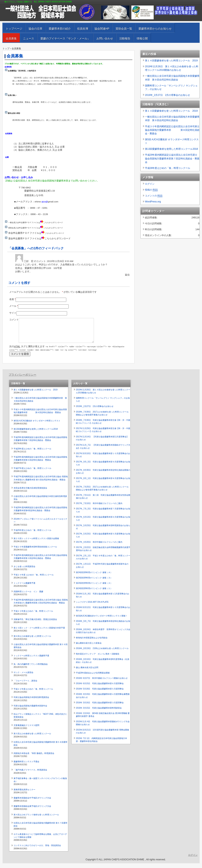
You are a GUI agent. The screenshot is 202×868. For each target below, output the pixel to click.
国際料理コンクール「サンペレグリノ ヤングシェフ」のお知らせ (171, 87)
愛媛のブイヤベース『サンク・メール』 (65, 38)
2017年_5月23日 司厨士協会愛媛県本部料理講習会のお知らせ (103, 532)
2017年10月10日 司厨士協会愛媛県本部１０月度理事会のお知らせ (103, 460)
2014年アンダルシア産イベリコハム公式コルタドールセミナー (40, 525)
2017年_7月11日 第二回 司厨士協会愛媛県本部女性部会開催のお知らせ (103, 501)
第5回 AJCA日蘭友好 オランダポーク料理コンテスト (172, 141)
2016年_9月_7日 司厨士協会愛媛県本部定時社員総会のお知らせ (103, 627)
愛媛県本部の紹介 (60, 29)
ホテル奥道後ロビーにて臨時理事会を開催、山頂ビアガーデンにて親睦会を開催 (40, 840)
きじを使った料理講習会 (24, 571)
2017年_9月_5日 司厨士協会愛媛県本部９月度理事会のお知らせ (103, 468)
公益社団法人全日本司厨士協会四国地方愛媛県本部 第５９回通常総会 (41, 651)
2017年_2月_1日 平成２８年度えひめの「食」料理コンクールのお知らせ (103, 562)
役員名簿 (83, 29)
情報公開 (142, 38)
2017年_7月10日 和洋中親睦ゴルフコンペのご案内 (99, 508)
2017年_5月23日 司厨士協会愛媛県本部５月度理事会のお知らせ (103, 540)
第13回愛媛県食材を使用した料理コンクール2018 (171, 149)
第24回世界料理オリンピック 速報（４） (94, 577)
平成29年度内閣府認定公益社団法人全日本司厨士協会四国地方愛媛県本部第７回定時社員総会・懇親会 (172, 158)
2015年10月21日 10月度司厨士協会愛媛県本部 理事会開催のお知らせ (102, 736)
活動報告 (125, 38)
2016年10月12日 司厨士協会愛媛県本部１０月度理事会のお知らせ (103, 614)
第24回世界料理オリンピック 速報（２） (94, 588)
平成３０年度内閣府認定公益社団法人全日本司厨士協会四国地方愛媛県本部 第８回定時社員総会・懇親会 (172, 130)
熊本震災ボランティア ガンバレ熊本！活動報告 (98, 659)
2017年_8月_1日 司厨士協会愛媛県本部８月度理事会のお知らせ (103, 485)
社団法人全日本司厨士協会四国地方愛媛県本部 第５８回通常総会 (41, 748)
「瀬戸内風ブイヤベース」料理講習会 (30, 775)
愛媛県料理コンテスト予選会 (26, 766)
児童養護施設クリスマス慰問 (26, 730)
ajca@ (45, 202)
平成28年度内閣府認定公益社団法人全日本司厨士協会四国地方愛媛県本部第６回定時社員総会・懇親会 (40, 463)
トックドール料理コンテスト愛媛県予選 (31, 660)
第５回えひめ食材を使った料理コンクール (32, 738)
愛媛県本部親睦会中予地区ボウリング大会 (32, 803)
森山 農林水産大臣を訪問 (87, 672)
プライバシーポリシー (22, 379)
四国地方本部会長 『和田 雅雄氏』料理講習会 (34, 758)
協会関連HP (102, 29)
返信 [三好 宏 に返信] (127, 275)
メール (14, 306)
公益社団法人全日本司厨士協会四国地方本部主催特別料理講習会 (40, 502)
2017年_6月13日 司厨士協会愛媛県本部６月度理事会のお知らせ (103, 523)
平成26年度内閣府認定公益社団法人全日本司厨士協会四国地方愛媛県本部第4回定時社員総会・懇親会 (40, 514)
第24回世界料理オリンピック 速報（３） (94, 582)
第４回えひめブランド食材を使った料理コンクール (36, 819)
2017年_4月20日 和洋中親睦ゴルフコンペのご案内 (99, 547)
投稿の (151, 190)
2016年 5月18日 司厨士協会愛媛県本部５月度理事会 (100, 694)
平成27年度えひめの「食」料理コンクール (32, 473)
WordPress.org (153, 202)
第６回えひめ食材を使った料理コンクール (32, 641)
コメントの (154, 196)
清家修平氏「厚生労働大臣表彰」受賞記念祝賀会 (35, 624)
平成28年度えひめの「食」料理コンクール (168, 168)
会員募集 (11, 38)
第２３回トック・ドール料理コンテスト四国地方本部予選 (39, 633)
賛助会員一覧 (124, 29)
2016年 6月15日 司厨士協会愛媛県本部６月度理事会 (100, 688)
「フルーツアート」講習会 (25, 685)
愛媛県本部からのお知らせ (155, 29)
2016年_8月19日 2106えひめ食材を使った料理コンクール (102, 653)
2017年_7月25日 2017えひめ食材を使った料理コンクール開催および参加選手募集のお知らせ (102, 493)
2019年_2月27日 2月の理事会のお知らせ (167, 95)
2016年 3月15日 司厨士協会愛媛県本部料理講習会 (99, 713)
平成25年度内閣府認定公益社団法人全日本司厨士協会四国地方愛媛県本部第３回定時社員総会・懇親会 (40, 561)
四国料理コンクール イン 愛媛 (28, 596)
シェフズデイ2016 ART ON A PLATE (92, 607)
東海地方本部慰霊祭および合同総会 (92, 642)
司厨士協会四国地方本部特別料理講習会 (31, 702)
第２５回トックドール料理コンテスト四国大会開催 (36, 543)
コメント (14, 320)
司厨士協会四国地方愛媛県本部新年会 (30, 710)
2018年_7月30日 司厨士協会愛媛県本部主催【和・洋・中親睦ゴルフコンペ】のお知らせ (103, 426)
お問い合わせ (105, 38)
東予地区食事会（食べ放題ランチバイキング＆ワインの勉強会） (40, 785)
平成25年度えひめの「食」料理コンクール (32, 535)
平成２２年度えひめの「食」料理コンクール (33, 694)
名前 (12, 299)
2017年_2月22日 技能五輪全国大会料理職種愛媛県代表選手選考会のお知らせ (103, 554)
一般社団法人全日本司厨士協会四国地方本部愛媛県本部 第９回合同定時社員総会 (172, 78)
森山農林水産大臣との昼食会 (89, 648)
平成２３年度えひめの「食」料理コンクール (33, 616)
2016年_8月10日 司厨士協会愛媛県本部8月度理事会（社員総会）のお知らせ (103, 665)
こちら (46, 223)
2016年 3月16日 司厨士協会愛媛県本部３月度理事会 (100, 707)
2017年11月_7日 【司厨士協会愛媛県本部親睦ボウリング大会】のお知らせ (103, 451)
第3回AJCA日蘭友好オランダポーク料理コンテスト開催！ (102, 621)
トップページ (14, 29)
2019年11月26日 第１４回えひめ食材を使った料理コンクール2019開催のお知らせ (172, 68)
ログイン (150, 184)
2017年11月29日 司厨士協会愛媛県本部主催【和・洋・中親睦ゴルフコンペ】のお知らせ (103, 435)
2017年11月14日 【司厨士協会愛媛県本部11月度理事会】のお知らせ (102, 443)
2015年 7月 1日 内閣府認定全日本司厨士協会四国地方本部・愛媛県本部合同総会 (101, 745)
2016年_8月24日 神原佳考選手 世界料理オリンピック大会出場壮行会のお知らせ (103, 636)
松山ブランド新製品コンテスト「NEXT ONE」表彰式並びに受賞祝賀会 (40, 720)
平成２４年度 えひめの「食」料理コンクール (34, 579)
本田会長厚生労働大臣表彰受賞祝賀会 (30, 493)
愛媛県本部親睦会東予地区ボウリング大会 (32, 811)
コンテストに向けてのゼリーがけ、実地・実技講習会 (37, 850)
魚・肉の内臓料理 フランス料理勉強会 (31, 669)
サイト (13, 313)
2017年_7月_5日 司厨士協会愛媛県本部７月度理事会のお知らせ (103, 515)
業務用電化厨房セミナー (24, 794)
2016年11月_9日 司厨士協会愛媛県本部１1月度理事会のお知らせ (103, 600)
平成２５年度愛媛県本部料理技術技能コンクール (35, 551)
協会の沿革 (36, 29)
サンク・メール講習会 (23, 677)
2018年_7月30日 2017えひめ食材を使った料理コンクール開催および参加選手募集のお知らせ (102, 418)
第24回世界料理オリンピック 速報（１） (94, 593)
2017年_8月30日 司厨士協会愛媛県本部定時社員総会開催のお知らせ (103, 476)
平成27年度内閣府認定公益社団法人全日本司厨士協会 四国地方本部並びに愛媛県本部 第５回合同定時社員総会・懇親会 (41, 483)
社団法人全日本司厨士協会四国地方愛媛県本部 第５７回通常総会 (41, 829)
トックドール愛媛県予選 (24, 588)
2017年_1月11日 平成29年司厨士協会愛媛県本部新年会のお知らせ (102, 570)
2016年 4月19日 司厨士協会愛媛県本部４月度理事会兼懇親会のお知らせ (103, 700)
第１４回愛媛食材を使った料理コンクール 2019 (171, 61)
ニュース (29, 38)
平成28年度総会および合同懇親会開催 (93, 678)
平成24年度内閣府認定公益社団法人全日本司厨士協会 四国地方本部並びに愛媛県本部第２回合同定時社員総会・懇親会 (41, 606)
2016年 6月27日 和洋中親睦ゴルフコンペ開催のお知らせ (102, 683)
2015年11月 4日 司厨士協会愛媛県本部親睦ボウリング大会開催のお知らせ (103, 728)
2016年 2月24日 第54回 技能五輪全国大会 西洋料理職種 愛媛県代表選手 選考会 (103, 719)
